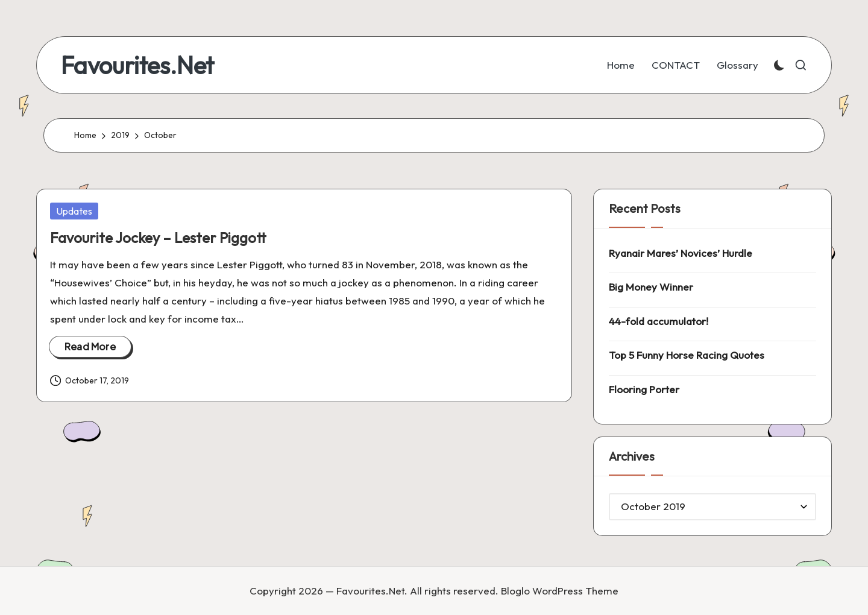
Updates (74, 211)
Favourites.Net (137, 65)
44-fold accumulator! (659, 321)
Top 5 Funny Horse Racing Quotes (687, 355)
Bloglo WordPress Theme (560, 591)
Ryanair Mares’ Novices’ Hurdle (681, 253)
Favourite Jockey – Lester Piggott (158, 238)
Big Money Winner (651, 287)
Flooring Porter (644, 389)
